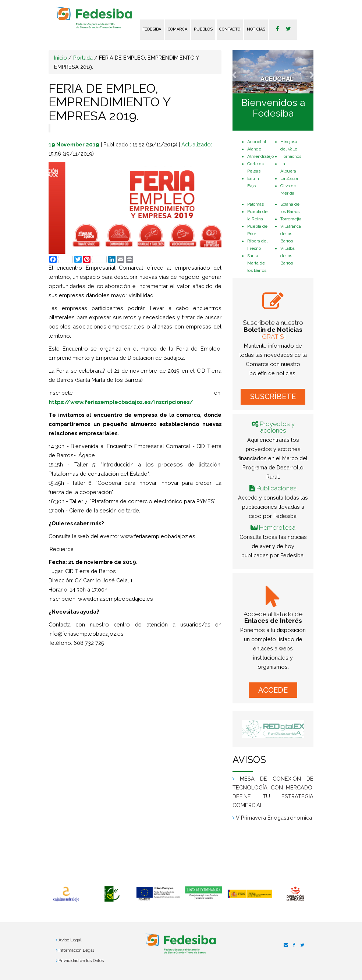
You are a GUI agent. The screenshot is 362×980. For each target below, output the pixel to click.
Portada (83, 58)
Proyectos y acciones (277, 427)
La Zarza (289, 178)
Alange (254, 149)
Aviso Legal (70, 940)
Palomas (255, 204)
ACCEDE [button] (273, 690)
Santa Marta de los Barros (257, 263)
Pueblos (203, 29)
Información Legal (76, 950)
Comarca (178, 29)
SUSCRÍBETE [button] (273, 397)
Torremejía (291, 219)
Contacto (230, 29)
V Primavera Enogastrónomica (274, 818)
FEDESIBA (152, 29)
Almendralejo (260, 156)
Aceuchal (257, 142)
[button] (239, 72)
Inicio (61, 58)
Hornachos (291, 156)
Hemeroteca (277, 528)
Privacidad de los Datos (81, 961)
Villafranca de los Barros (291, 234)
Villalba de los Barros (288, 256)
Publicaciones (276, 488)
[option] (66, 894)
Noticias (256, 29)
